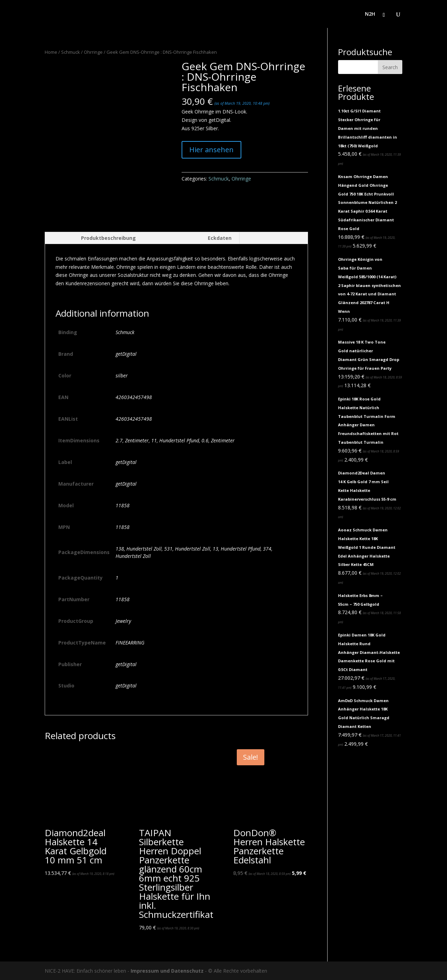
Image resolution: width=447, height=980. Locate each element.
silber (122, 375)
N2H (370, 14)
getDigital (126, 354)
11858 (123, 505)
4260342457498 (134, 397)
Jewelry (123, 621)
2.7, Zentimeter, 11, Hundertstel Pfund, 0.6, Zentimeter (175, 440)
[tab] (94, 238)
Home (51, 52)
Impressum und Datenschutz (167, 971)
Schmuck (71, 52)
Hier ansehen (211, 150)
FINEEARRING (130, 643)
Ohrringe (93, 52)
